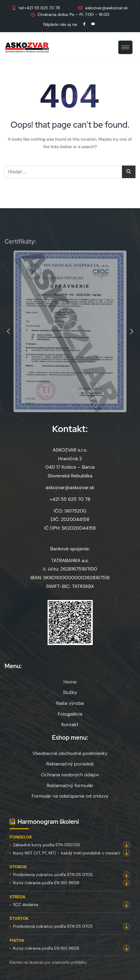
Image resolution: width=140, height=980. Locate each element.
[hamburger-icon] (125, 47)
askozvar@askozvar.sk (70, 487)
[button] (8, 331)
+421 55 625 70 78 (70, 499)
